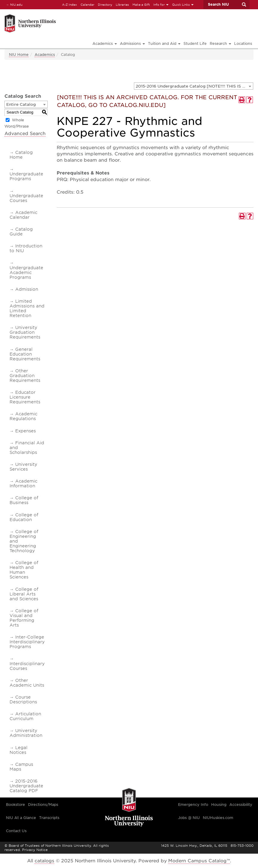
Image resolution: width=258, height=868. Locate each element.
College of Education (24, 517)
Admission (27, 289)
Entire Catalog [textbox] (21, 104)
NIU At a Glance (21, 818)
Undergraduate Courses (26, 198)
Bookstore (16, 805)
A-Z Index (69, 4)
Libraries (122, 4)
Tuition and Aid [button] (164, 43)
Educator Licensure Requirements (25, 397)
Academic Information (23, 483)
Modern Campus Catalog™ (199, 861)
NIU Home (19, 55)
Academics (45, 55)
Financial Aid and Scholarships (27, 448)
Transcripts (49, 818)
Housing (219, 805)
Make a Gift (141, 4)
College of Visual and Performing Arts (24, 618)
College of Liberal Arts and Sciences (24, 594)
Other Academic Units (27, 683)
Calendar (87, 4)
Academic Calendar (23, 215)
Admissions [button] (132, 43)
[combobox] (194, 86)
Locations (243, 43)
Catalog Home (21, 155)
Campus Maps (21, 767)
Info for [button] (161, 4)
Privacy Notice (35, 850)
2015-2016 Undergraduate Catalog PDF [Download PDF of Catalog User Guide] (26, 786)
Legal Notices (18, 750)
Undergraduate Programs (26, 176)
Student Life (195, 43)
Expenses (26, 431)
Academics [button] (105, 43)
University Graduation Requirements (25, 332)
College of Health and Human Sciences (24, 570)
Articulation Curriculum (25, 716)
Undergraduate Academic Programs (26, 273)
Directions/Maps (43, 805)
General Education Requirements (25, 354)
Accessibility (241, 805)
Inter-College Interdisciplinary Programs (27, 642)
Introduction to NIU (26, 248)
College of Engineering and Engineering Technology (24, 541)
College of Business (24, 500)
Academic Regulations (23, 416)
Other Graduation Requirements (25, 376)
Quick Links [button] (183, 4)
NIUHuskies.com (218, 818)
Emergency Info (193, 805)
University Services (23, 467)
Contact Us (16, 831)
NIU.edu (13, 4)
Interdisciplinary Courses (27, 666)
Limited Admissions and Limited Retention (27, 308)
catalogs (44, 861)
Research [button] (220, 43)
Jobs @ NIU (189, 818)
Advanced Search (25, 134)
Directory (105, 4)
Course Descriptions (23, 699)
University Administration (26, 733)
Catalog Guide (21, 232)
